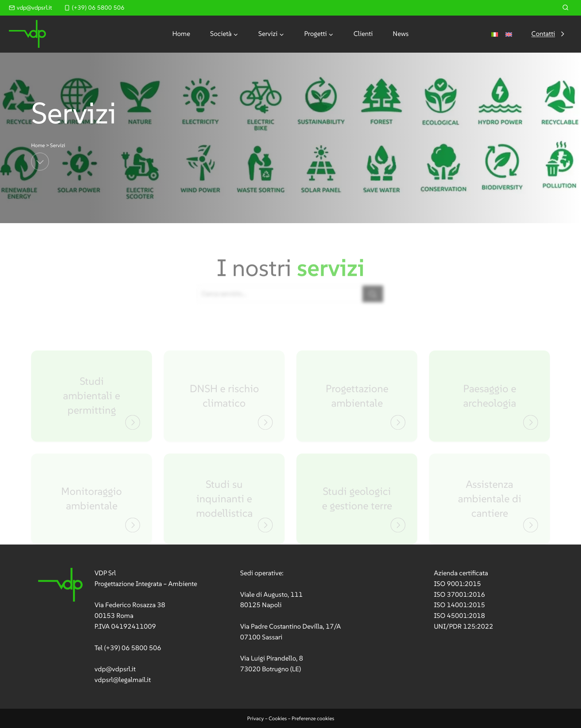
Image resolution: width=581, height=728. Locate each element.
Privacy (255, 718)
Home (181, 34)
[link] (118, 627)
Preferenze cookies (313, 718)
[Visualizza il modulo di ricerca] (565, 8)
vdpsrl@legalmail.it (123, 680)
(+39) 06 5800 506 (133, 648)
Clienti (363, 34)
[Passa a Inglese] (509, 34)
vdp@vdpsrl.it (115, 669)
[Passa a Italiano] (495, 34)
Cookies (278, 718)
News (401, 34)
